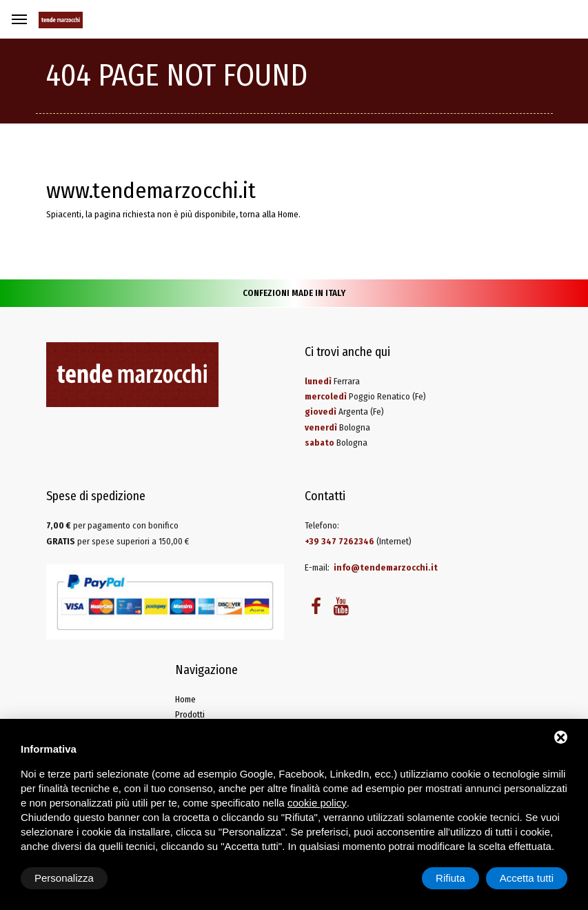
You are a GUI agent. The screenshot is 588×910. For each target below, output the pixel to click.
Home (288, 214)
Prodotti (190, 714)
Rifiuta (450, 878)
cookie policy (317, 803)
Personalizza (64, 878)
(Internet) (358, 541)
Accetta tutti (527, 878)
